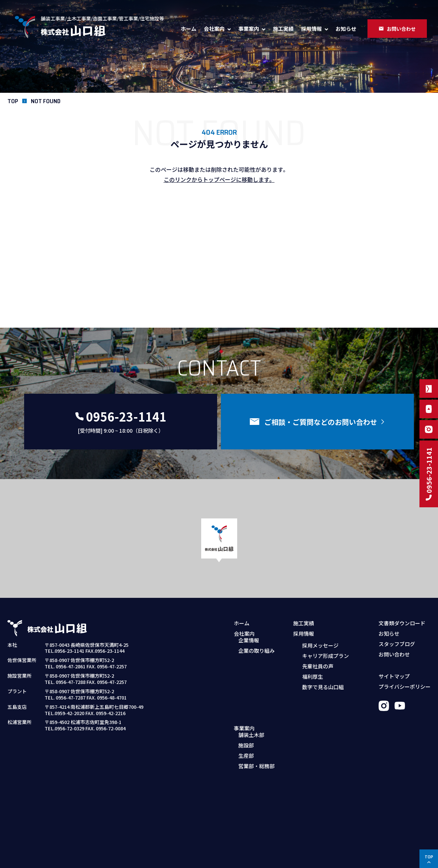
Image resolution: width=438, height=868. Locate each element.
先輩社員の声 (318, 666)
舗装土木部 (251, 677)
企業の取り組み (256, 655)
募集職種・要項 (316, 698)
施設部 (246, 688)
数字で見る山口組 (323, 687)
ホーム (189, 29)
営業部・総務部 (256, 708)
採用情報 (311, 29)
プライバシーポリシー (405, 687)
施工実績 (283, 29)
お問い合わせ (394, 654)
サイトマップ (394, 676)
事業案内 (249, 29)
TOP (13, 101)
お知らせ (346, 29)
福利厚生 (313, 676)
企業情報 (249, 645)
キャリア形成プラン (326, 655)
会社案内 (214, 29)
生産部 (246, 698)
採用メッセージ (320, 645)
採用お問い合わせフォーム (329, 708)
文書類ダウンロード (402, 623)
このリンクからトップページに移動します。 (219, 179)
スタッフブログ (397, 644)
